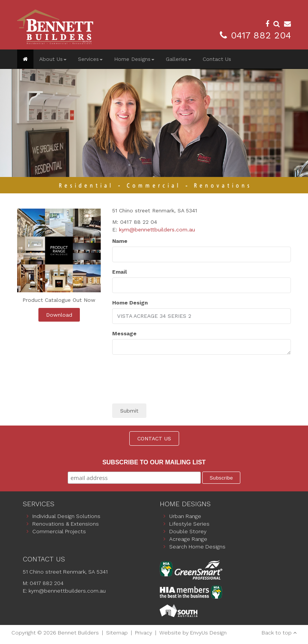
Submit (129, 411)
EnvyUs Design (208, 633)
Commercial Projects (59, 531)
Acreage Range (188, 539)
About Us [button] (53, 59)
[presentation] (170, 383)
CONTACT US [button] (154, 438)
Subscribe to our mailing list (154, 462)
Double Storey (188, 531)
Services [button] (90, 59)
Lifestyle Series (189, 524)
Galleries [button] (179, 59)
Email (120, 272)
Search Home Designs (197, 547)
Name (120, 241)
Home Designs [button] (134, 59)
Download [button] (59, 315)
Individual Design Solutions (66, 516)
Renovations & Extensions (66, 524)
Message (124, 333)
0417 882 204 (261, 35)
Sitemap (117, 633)
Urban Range (185, 516)
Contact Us (217, 59)
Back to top (277, 633)
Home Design (130, 303)
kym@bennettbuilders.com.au (157, 230)
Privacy (144, 633)
